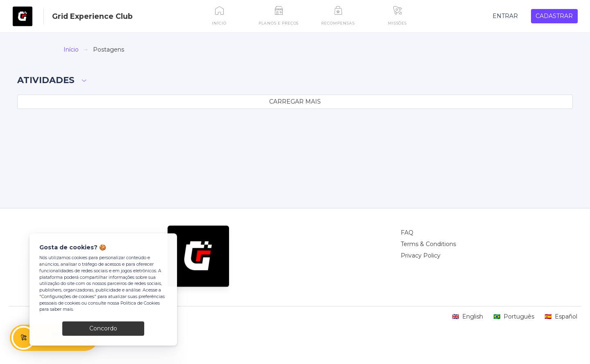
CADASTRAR (554, 16)
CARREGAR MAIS (295, 102)
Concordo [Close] (103, 328)
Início (71, 50)
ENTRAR (505, 16)
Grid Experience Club (92, 16)
